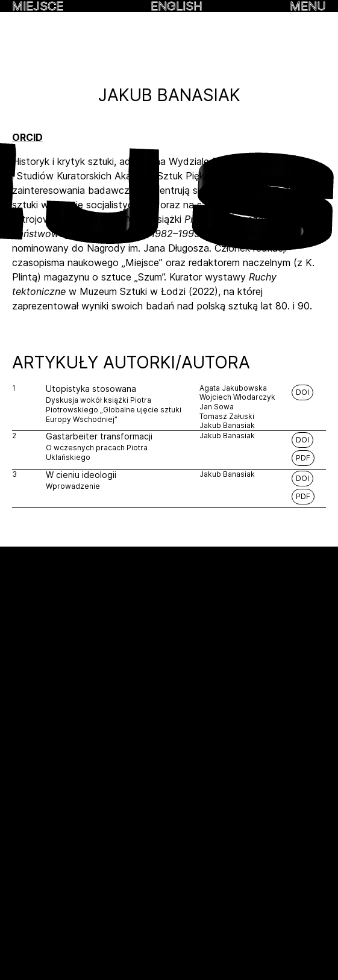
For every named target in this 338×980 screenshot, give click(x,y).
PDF (303, 458)
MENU (308, 6)
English (177, 6)
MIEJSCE (38, 6)
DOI (302, 392)
